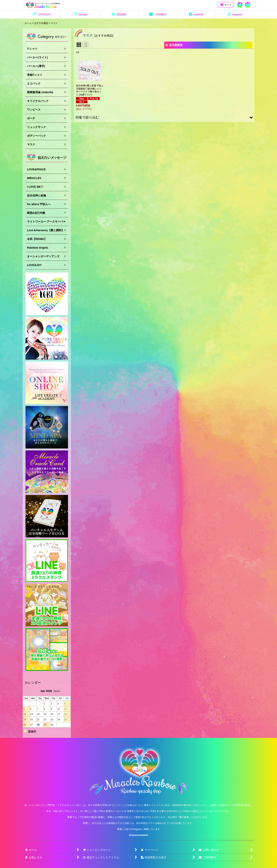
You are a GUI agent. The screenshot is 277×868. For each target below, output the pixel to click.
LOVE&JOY (34, 265)
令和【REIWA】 (37, 239)
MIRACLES (34, 178)
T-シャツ (32, 49)
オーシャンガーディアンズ (43, 256)
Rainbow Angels (38, 248)
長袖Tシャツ (35, 75)
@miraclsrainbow (138, 835)
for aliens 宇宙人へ (39, 204)
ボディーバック (37, 136)
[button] (119, 15)
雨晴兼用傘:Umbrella (40, 92)
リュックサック (37, 127)
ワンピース (34, 110)
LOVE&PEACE (36, 169)
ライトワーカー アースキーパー (46, 222)
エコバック (34, 84)
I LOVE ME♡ (35, 187)
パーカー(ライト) (37, 57)
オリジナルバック (38, 101)
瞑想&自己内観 (36, 213)
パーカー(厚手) (36, 66)
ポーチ (31, 118)
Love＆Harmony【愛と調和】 (46, 230)
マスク (31, 144)
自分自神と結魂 (37, 195)
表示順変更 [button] (174, 45)
